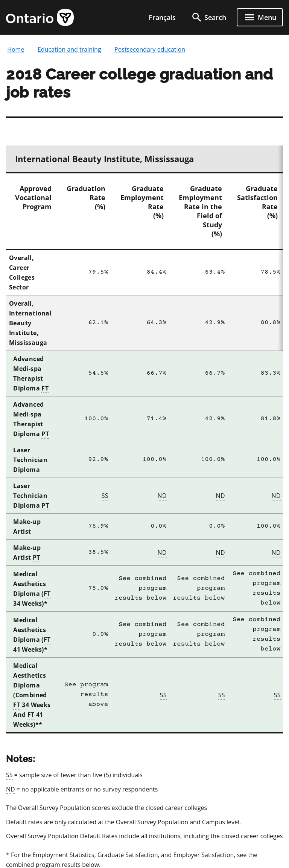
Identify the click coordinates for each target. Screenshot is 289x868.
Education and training (69, 49)
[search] (208, 17)
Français (162, 17)
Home (16, 49)
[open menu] (260, 17)
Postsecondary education (150, 49)
